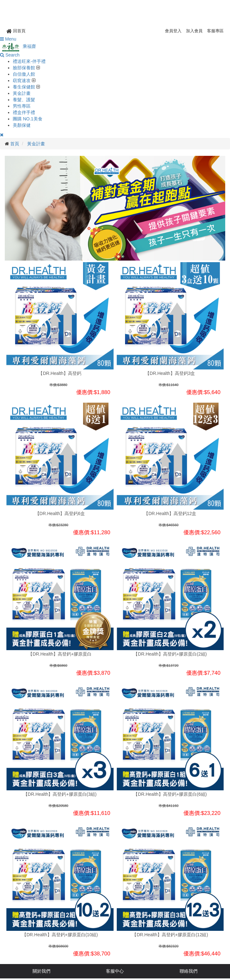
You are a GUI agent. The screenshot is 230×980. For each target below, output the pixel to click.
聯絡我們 (189, 971)
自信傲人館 (24, 74)
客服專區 (215, 31)
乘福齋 (18, 46)
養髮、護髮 (24, 100)
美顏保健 (22, 125)
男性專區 (22, 106)
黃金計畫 (22, 93)
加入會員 (194, 31)
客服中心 (115, 971)
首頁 (15, 144)
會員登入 (173, 31)
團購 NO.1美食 (28, 119)
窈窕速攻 (22, 80)
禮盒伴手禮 (24, 112)
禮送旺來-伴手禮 (29, 61)
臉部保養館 (25, 68)
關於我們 (41, 971)
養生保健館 (25, 87)
